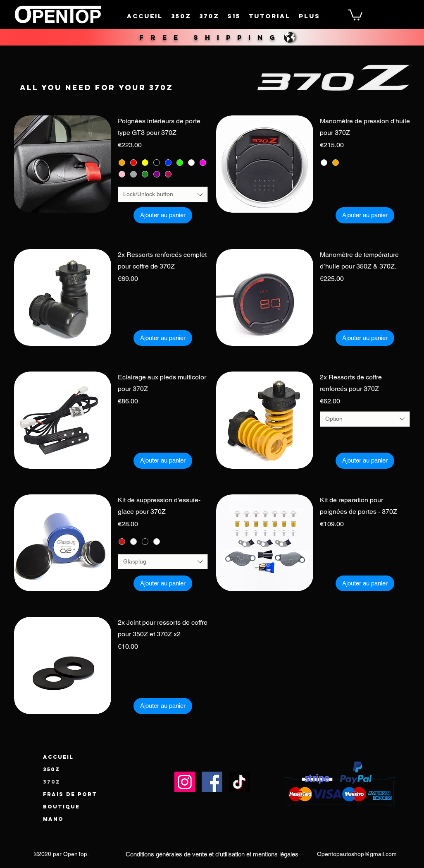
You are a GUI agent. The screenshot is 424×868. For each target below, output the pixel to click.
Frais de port (70, 794)
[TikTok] (239, 782)
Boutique (61, 807)
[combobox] (163, 194)
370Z (52, 782)
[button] (355, 14)
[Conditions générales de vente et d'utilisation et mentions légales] (212, 854)
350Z (51, 769)
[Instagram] (185, 782)
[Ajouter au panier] (163, 215)
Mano (53, 819)
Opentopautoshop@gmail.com (357, 854)
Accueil (58, 757)
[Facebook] (212, 782)
